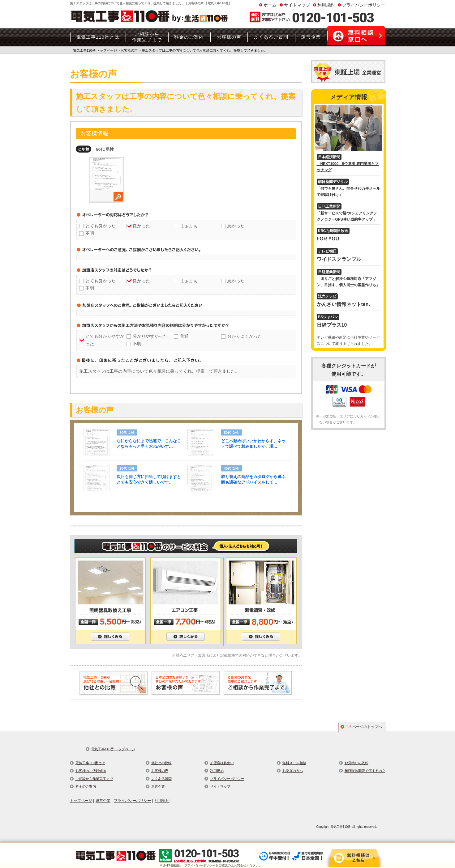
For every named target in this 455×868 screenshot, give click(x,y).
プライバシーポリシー (364, 5)
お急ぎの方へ (293, 771)
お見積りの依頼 (356, 763)
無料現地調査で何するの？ (365, 771)
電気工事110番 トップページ (113, 749)
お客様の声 (160, 771)
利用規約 (326, 5)
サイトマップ (297, 5)
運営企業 (158, 786)
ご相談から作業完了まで (94, 779)
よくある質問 (161, 779)
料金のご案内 (86, 786)
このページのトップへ (363, 727)
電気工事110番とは (90, 763)
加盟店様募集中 (222, 763)
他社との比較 (161, 763)
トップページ (81, 801)
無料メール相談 (294, 763)
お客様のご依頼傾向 (91, 771)
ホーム (270, 5)
